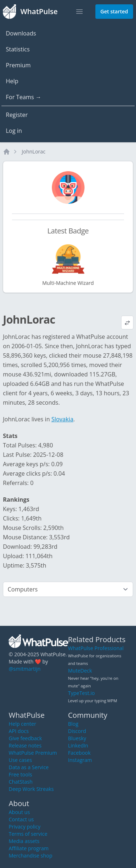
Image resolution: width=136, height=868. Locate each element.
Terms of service (28, 834)
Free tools (20, 774)
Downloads (21, 33)
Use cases (20, 760)
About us (19, 812)
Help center (22, 724)
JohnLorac (34, 151)
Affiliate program (29, 848)
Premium (18, 65)
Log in (14, 131)
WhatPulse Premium (33, 753)
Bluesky (77, 738)
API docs (19, 731)
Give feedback (25, 738)
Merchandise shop (30, 856)
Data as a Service (29, 767)
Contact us (21, 819)
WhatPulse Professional (96, 648)
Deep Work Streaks (31, 789)
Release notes (25, 745)
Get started (114, 11)
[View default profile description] (127, 323)
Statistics (18, 49)
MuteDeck (80, 671)
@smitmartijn (25, 669)
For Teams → (24, 97)
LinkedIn (78, 745)
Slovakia (63, 419)
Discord (77, 731)
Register (17, 115)
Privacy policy (25, 827)
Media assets (24, 841)
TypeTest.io (82, 693)
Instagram (80, 760)
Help (12, 81)
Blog (73, 724)
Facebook (79, 753)
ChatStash (21, 782)
